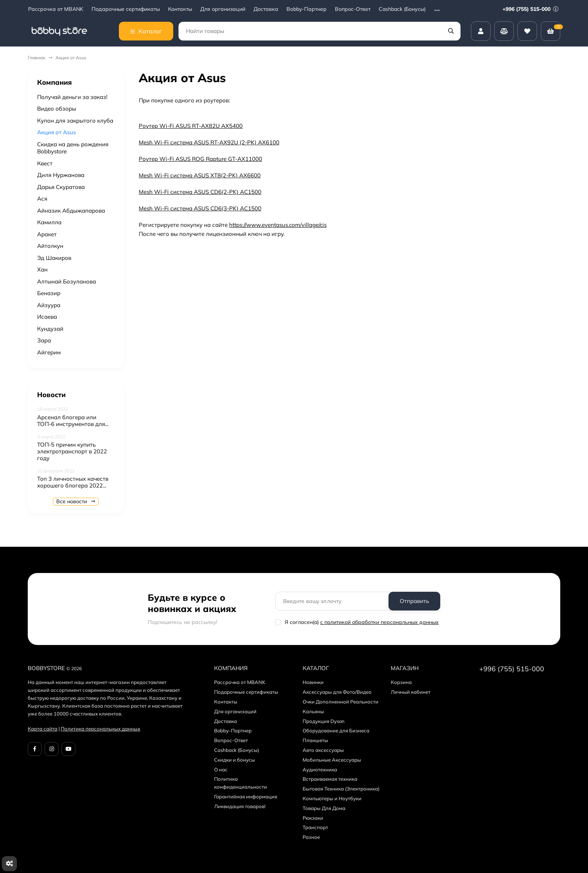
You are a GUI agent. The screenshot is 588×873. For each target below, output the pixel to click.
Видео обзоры (57, 109)
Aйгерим (49, 352)
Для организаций (223, 9)
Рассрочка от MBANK (56, 9)
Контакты (180, 9)
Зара (44, 340)
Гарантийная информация (246, 796)
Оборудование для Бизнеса (336, 730)
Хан (42, 269)
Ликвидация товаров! (240, 806)
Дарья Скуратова (61, 187)
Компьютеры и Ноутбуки (332, 798)
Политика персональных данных (100, 729)
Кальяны (313, 711)
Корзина (401, 682)
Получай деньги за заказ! (72, 97)
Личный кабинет (411, 692)
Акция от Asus (56, 132)
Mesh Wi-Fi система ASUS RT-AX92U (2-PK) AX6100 (209, 142)
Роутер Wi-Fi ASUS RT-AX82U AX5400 (191, 126)
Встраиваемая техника (330, 779)
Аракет (47, 234)
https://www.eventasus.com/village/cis (278, 225)
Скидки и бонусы (235, 760)
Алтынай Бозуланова (67, 281)
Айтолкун (50, 246)
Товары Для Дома (324, 808)
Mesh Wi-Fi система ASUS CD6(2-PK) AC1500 (200, 192)
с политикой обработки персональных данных (379, 622)
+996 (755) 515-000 (530, 9)
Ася (42, 199)
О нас (221, 769)
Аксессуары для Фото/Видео (337, 692)
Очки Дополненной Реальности (340, 702)
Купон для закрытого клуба (75, 121)
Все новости (76, 501)
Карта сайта (43, 729)
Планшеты (315, 740)
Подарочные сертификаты (126, 9)
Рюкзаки (313, 818)
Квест (45, 163)
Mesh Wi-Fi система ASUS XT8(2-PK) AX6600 (200, 175)
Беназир (49, 293)
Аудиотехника (320, 769)
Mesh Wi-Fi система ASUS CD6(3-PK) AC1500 (200, 208)
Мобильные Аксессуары (332, 760)
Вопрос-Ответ (353, 9)
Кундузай (50, 329)
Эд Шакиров (54, 258)
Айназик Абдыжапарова (71, 211)
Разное (311, 837)
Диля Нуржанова (61, 175)
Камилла (49, 222)
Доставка (266, 9)
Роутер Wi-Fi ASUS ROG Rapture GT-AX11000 (200, 159)
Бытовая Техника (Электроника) (341, 789)
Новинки (313, 682)
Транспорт (315, 827)
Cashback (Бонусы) (402, 9)
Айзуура (49, 305)
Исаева (47, 317)
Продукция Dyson (324, 721)
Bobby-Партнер (307, 9)
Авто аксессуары (323, 750)
